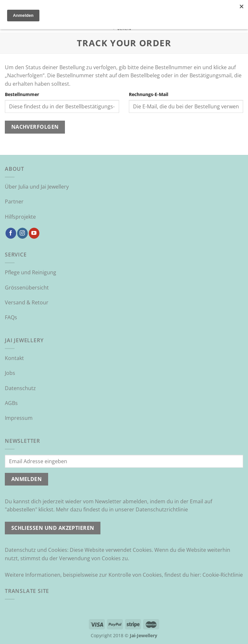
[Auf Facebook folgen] (11, 233)
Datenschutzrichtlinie (162, 509)
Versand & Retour (27, 302)
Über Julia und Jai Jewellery (37, 187)
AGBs (11, 403)
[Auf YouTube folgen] (34, 233)
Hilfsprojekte (20, 217)
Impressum (19, 418)
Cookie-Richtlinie (223, 575)
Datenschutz (20, 388)
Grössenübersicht (27, 288)
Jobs (10, 373)
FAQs (11, 317)
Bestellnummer (22, 94)
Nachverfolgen (35, 127)
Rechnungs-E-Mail (149, 94)
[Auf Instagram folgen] (22, 233)
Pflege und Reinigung (31, 272)
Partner (14, 202)
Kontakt (14, 358)
